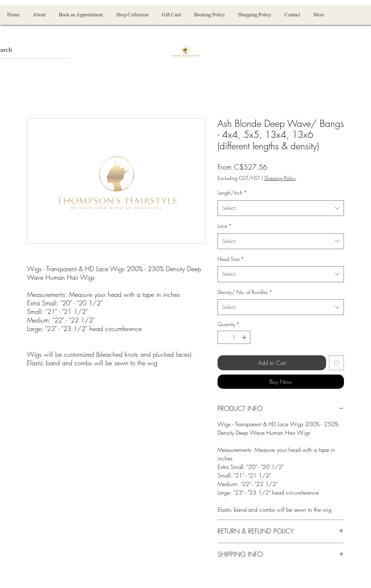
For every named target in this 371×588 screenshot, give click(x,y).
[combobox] (281, 208)
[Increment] (245, 337)
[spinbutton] (234, 337)
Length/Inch (232, 193)
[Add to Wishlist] (336, 363)
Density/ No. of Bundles (245, 292)
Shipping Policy (280, 178)
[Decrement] (223, 337)
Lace (225, 226)
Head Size (231, 259)
